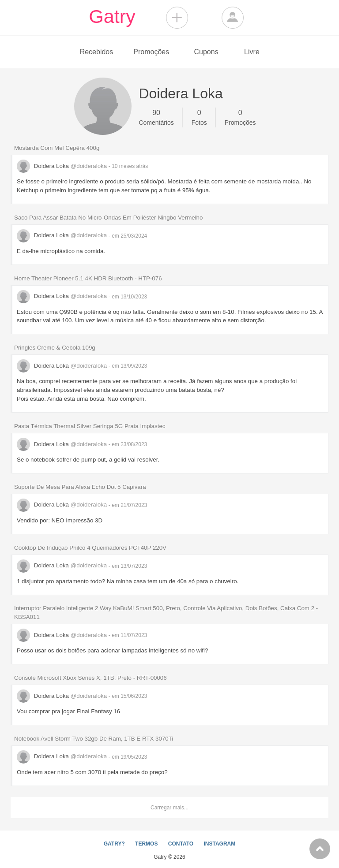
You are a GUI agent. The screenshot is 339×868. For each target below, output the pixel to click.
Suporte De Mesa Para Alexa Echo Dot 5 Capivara (80, 487)
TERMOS (146, 844)
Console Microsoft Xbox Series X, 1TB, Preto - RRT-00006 (90, 678)
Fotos (199, 117)
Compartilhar (177, 18)
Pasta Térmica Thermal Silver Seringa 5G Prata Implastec (90, 426)
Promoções (151, 52)
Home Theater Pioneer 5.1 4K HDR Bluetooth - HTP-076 (88, 278)
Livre (252, 52)
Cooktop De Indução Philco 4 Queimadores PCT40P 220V (90, 548)
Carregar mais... (169, 808)
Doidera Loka (63, 166)
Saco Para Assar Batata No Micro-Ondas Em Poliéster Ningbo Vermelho (108, 218)
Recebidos (97, 52)
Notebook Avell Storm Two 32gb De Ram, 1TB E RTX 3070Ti (94, 739)
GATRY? (114, 844)
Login (233, 18)
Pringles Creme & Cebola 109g (55, 348)
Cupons (206, 52)
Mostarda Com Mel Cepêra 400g (57, 148)
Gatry (112, 16)
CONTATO (181, 844)
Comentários (156, 117)
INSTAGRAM (219, 844)
